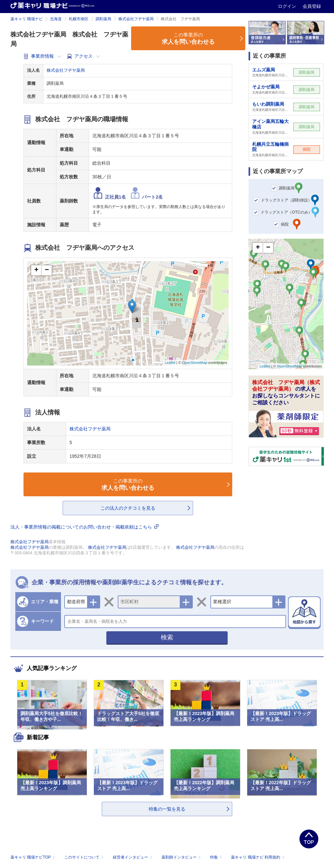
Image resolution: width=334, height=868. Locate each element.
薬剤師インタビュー (182, 857)
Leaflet (170, 363)
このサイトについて (85, 857)
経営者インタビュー (133, 857)
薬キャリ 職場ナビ (27, 19)
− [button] (47, 270)
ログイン (288, 6)
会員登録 (312, 6)
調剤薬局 (103, 19)
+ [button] (36, 270)
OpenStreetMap (195, 363)
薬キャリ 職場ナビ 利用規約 (258, 857)
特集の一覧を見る (167, 809)
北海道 (56, 19)
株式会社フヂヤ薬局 (136, 19)
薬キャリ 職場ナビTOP (33, 857)
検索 (167, 637)
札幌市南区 (79, 19)
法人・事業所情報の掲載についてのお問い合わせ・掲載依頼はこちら (84, 527)
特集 (217, 857)
